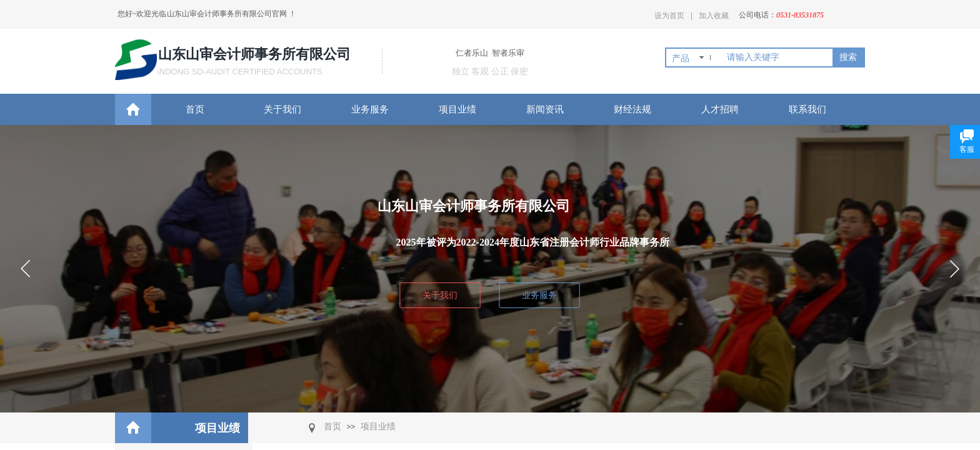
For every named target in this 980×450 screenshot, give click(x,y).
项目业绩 (457, 109)
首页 (195, 109)
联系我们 (807, 109)
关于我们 (282, 109)
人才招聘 (720, 109)
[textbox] (777, 57)
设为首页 (669, 16)
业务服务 (370, 109)
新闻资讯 (545, 109)
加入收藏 (714, 16)
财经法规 (632, 109)
